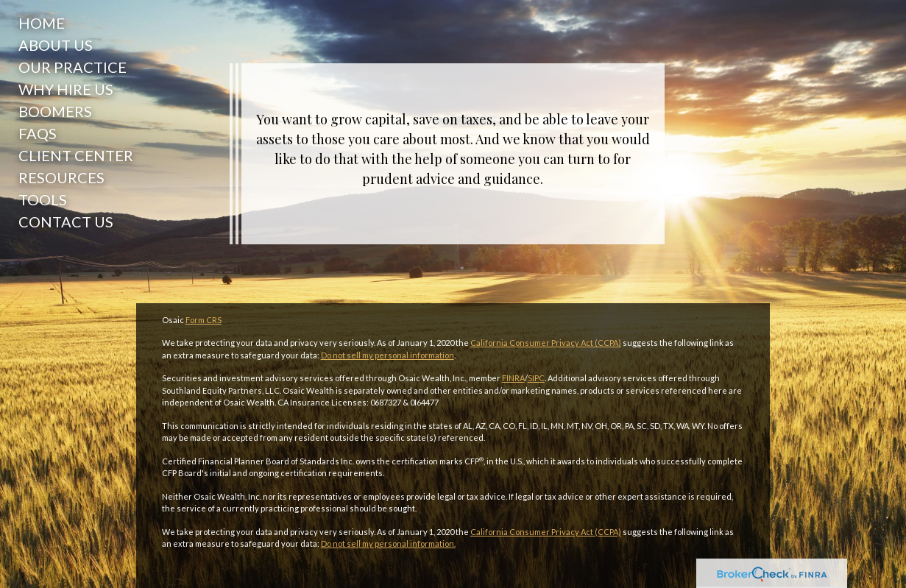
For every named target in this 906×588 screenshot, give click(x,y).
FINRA (513, 378)
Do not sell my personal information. (388, 543)
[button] (72, 45)
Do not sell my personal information (387, 355)
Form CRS (204, 320)
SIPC (536, 378)
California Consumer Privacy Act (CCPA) (546, 343)
